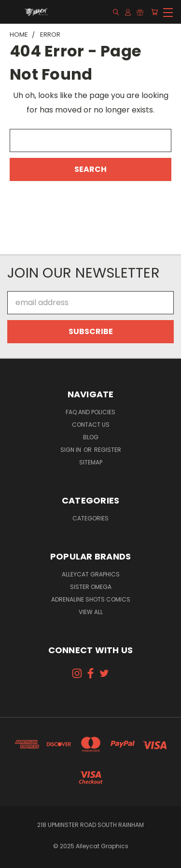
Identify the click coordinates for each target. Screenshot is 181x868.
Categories (90, 518)
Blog (91, 437)
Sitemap (91, 462)
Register (108, 450)
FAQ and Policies (90, 412)
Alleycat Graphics (91, 574)
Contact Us (91, 425)
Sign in (71, 450)
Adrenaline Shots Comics (91, 599)
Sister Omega (91, 587)
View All (91, 612)
